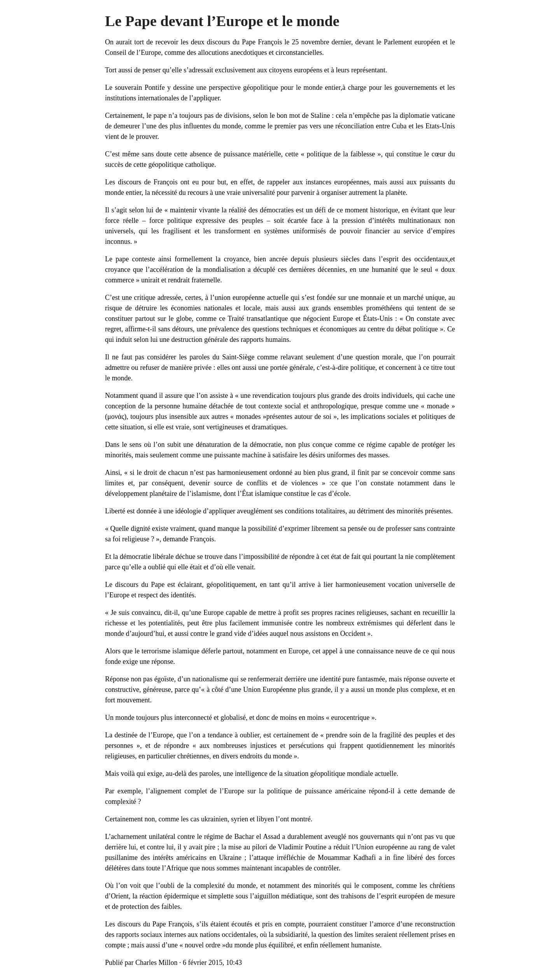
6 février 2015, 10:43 (212, 963)
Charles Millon (157, 963)
